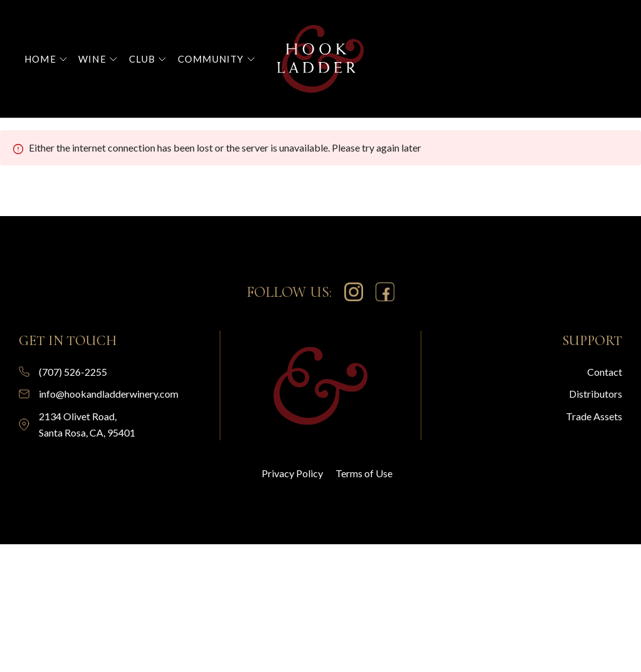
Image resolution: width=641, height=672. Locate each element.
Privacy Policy (292, 473)
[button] (46, 59)
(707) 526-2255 (73, 372)
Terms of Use (364, 473)
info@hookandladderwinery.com (109, 394)
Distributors (596, 394)
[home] (321, 59)
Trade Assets (594, 416)
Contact (605, 372)
